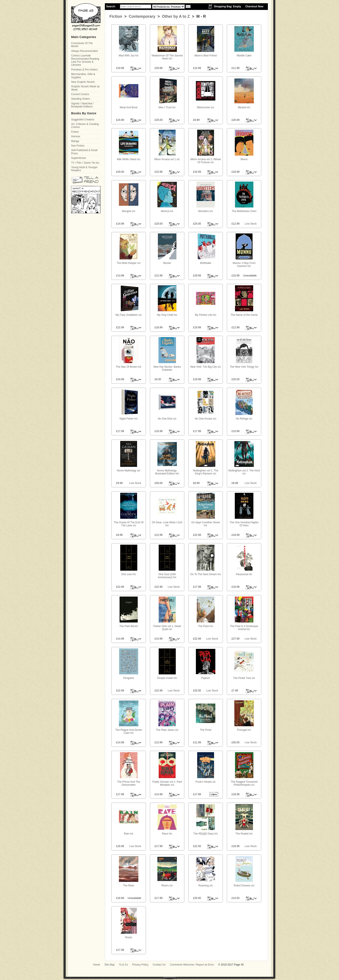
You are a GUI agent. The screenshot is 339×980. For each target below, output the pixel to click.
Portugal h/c (244, 730)
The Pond (206, 730)
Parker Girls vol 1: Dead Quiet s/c (167, 628)
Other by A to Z (175, 16)
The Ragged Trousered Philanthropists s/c (244, 783)
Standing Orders (81, 99)
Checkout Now (254, 6)
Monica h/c (167, 211)
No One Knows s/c (205, 419)
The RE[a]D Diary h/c (205, 834)
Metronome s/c (205, 107)
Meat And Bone (129, 107)
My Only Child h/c (167, 315)
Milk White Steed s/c (129, 159)
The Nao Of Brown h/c (129, 367)
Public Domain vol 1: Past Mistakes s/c (167, 783)
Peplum (206, 678)
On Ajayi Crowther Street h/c (206, 524)
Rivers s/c (167, 886)
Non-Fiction (78, 146)
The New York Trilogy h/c (244, 367)
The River (129, 886)
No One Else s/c (167, 419)
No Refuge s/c (244, 419)
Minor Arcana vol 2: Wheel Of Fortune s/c (206, 161)
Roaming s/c (206, 886)
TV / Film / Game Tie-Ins (85, 163)
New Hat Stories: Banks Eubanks (167, 368)
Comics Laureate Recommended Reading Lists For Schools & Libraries (85, 60)
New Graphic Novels (83, 82)
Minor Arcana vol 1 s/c (167, 159)
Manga (75, 141)
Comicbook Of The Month (82, 45)
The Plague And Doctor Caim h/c (129, 731)
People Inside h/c (167, 678)
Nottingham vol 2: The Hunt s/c (244, 472)
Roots (129, 937)
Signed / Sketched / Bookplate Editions (82, 105)
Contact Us (159, 965)
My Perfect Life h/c (205, 315)
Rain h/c (129, 834)
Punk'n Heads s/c (205, 782)
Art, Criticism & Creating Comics (85, 126)
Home (97, 965)
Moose (167, 263)
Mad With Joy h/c (129, 56)
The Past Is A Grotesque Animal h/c (244, 628)
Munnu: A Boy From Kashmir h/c (244, 265)
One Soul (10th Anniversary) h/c (167, 576)
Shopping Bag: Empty (227, 6)
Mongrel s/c (129, 211)
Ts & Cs (123, 965)
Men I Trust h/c (167, 107)
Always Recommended (84, 51)
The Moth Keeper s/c (129, 263)
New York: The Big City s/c (205, 367)
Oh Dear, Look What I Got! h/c (167, 524)
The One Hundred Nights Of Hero (244, 524)
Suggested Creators (83, 120)
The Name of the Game (244, 315)
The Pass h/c (206, 626)
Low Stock (251, 224)
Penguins (129, 678)
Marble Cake (244, 56)
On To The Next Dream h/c (206, 574)
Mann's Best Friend (205, 56)
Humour (76, 136)
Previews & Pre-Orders (84, 70)
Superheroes (79, 158)
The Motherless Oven (244, 211)
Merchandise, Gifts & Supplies (83, 76)
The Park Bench (129, 626)
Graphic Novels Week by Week (85, 88)
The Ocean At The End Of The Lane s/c (129, 524)
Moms (244, 159)
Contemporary (142, 16)
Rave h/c (167, 834)
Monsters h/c (206, 211)
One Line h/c (129, 574)
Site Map (110, 965)
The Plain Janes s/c (167, 730)
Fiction (116, 16)
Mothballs (205, 263)
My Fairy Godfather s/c (129, 315)
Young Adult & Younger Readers (84, 169)
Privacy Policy (140, 965)
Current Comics (80, 94)
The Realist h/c (244, 834)
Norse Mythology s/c (129, 471)
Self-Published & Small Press (84, 152)
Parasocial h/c (244, 574)
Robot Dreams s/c (244, 886)
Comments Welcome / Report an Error (192, 965)
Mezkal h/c (244, 107)
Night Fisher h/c (129, 419)
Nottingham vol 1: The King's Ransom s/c (205, 472)
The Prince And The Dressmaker (129, 783)
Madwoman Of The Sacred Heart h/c (167, 57)
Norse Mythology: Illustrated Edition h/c (167, 472)
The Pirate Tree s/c (244, 678)
